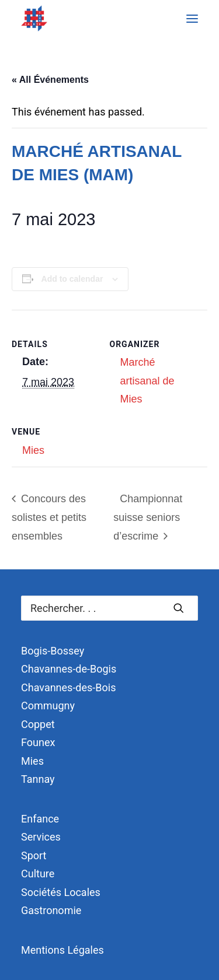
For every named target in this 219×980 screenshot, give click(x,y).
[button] (192, 18)
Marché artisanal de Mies (147, 381)
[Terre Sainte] (34, 18)
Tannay (38, 779)
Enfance (40, 819)
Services (41, 837)
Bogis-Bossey (53, 651)
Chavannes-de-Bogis (69, 669)
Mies (33, 450)
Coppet (38, 724)
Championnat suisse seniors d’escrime (148, 517)
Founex (38, 742)
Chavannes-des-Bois (68, 687)
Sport (34, 855)
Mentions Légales (62, 950)
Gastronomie (51, 910)
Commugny (48, 706)
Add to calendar (72, 279)
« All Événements (50, 80)
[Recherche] (109, 608)
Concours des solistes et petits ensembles (49, 517)
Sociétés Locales (61, 892)
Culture (38, 874)
